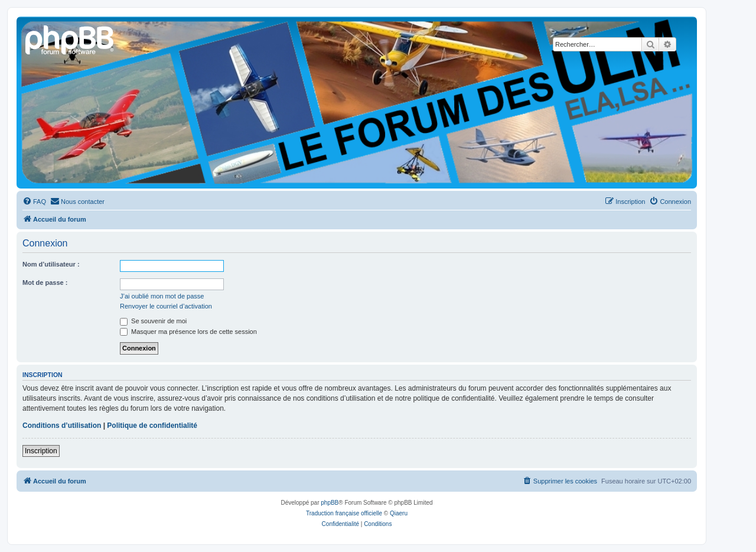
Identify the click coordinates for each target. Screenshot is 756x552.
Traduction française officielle (344, 513)
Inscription (41, 451)
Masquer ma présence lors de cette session (188, 332)
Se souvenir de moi (153, 321)
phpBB (330, 503)
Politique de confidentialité (152, 426)
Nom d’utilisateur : (51, 264)
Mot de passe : (45, 283)
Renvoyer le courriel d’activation (166, 306)
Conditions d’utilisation (62, 426)
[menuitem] (34, 202)
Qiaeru (399, 513)
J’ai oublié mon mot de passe (162, 296)
